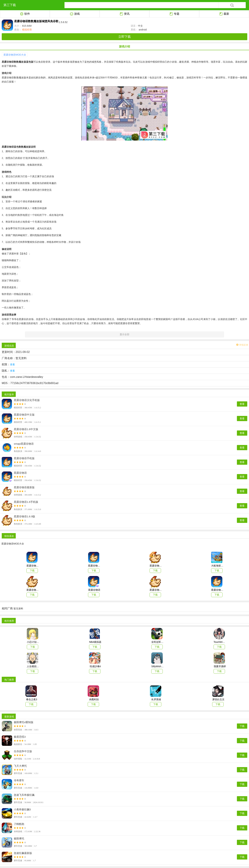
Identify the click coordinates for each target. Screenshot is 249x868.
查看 (242, 404)
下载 (242, 726)
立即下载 (124, 37)
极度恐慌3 (20, 737)
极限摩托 (19, 839)
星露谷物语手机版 (24, 458)
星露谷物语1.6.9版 (24, 516)
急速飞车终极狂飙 (24, 795)
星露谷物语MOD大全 (15, 55)
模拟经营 (27, 30)
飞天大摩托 (20, 766)
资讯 (125, 14)
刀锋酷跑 (19, 824)
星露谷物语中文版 (24, 415)
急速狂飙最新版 (23, 853)
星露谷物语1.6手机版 (26, 502)
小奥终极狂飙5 (22, 809)
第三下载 (10, 5)
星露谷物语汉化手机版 (27, 400)
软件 (25, 14)
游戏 (75, 14)
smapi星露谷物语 (24, 444)
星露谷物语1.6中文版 (26, 429)
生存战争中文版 (23, 751)
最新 (224, 14)
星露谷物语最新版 (24, 487)
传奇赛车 (19, 780)
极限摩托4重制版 (24, 722)
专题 (174, 14)
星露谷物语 (20, 473)
